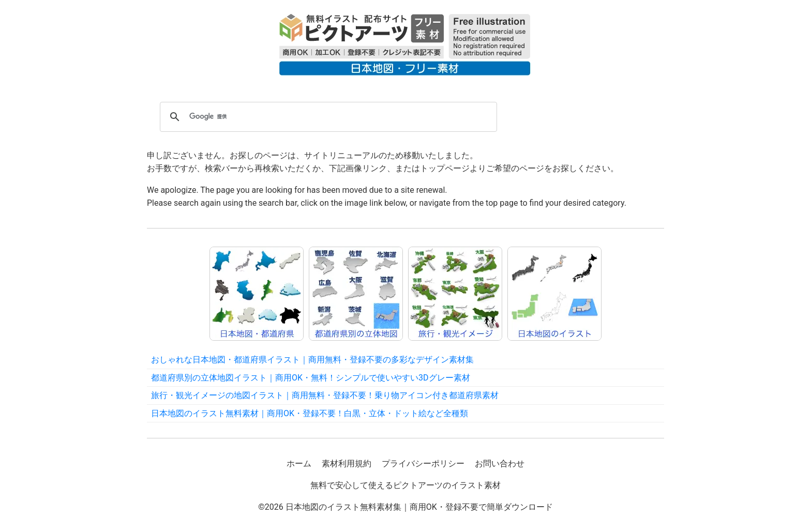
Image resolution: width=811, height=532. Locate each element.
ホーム (299, 463)
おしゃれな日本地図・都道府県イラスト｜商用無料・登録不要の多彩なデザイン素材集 (312, 360)
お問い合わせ (500, 463)
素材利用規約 (347, 463)
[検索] (327, 117)
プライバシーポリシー (423, 463)
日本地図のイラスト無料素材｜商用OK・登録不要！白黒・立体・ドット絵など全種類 (310, 413)
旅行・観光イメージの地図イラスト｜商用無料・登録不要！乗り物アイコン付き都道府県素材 (325, 395)
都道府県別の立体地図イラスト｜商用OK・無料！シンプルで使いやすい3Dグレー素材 (311, 378)
